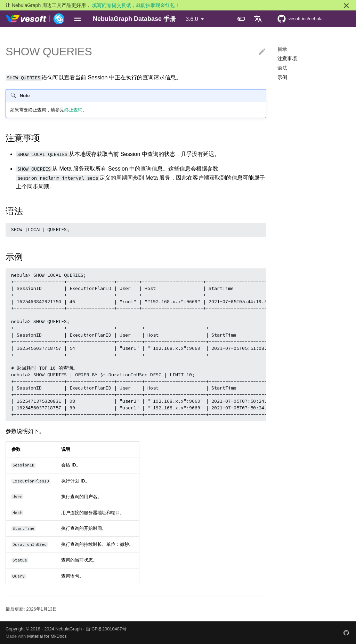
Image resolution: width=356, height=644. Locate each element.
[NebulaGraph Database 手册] (35, 19)
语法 (282, 68)
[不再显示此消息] (346, 6)
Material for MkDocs (47, 636)
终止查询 (73, 110)
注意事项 (287, 58)
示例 (282, 77)
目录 (282, 49)
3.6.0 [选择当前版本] (192, 19)
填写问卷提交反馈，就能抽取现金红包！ (136, 5)
